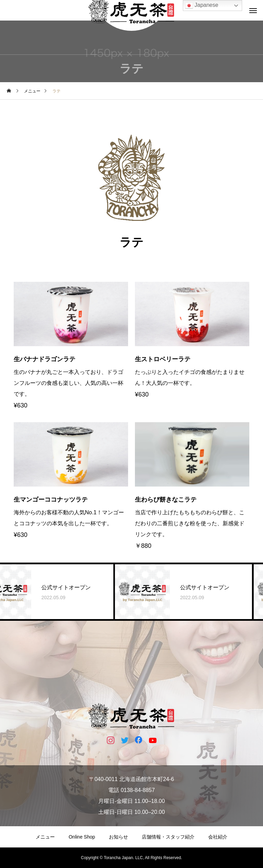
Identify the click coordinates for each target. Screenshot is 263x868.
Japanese (202, 5)
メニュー (45, 837)
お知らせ (118, 837)
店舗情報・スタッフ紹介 (168, 837)
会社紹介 (218, 837)
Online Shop (82, 837)
